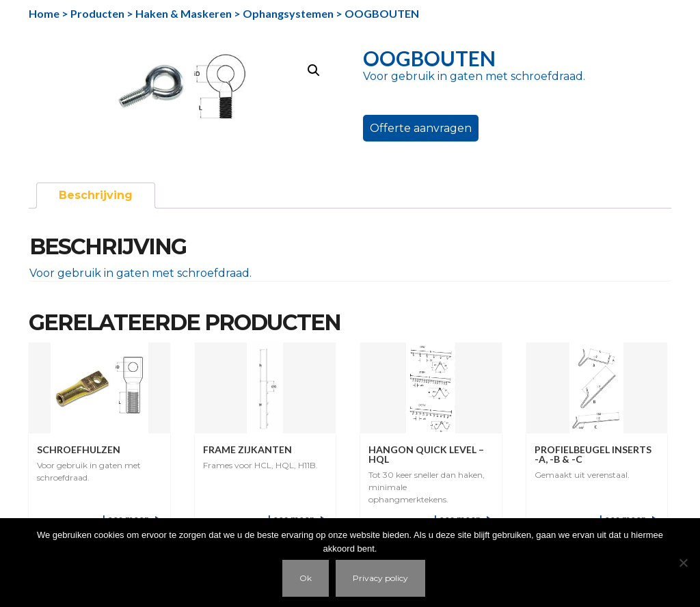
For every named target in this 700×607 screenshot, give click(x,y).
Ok (306, 578)
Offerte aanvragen (421, 128)
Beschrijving (96, 195)
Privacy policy (380, 578)
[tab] (96, 195)
